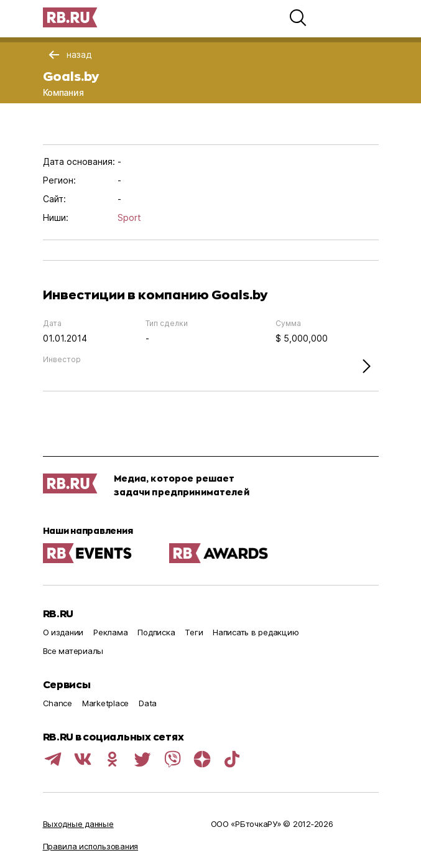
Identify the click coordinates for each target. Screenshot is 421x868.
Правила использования (91, 846)
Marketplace (105, 703)
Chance (58, 703)
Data (148, 703)
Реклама (110, 632)
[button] (298, 17)
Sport (129, 217)
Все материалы (73, 651)
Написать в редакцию (256, 632)
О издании (63, 632)
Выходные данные (78, 824)
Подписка (156, 632)
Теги (194, 632)
